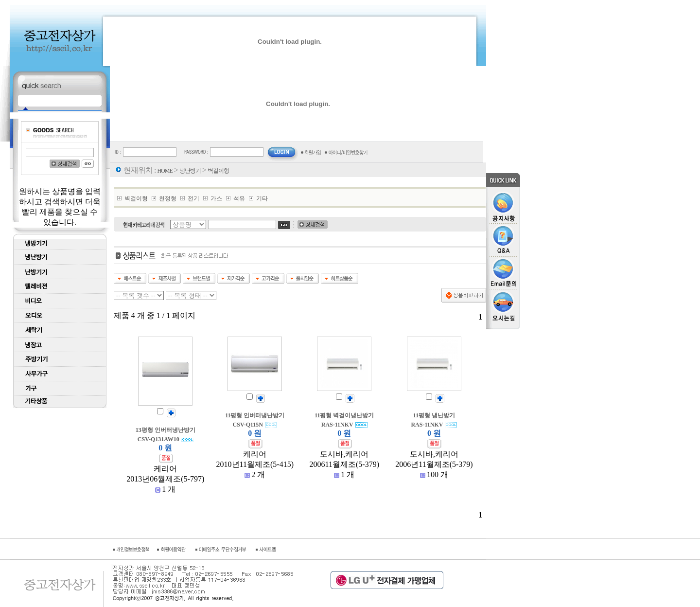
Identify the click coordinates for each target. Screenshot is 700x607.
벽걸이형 (136, 198)
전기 (193, 198)
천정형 (168, 198)
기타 (262, 198)
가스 (216, 198)
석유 (239, 198)
